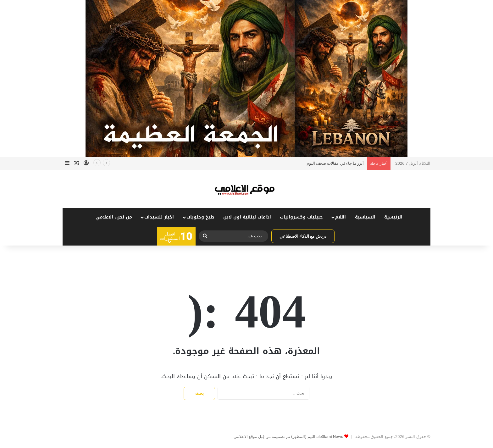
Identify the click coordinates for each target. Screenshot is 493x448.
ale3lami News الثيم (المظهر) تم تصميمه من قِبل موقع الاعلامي (288, 437)
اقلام (341, 217)
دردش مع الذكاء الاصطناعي (303, 236)
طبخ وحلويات (200, 217)
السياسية (365, 217)
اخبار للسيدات (159, 217)
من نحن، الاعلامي (114, 217)
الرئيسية (393, 217)
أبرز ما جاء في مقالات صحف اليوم (335, 163)
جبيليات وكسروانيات (301, 217)
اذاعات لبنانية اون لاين (247, 217)
